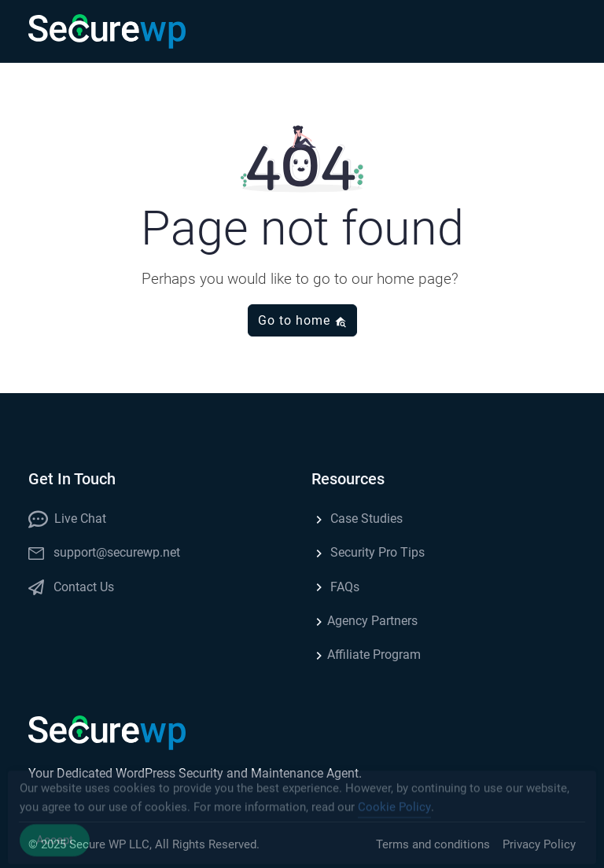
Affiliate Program (366, 655)
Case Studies (357, 519)
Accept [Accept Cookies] (55, 844)
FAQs (335, 587)
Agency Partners (365, 621)
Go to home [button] (302, 320)
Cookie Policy (394, 811)
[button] (560, 31)
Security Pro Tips (368, 552)
